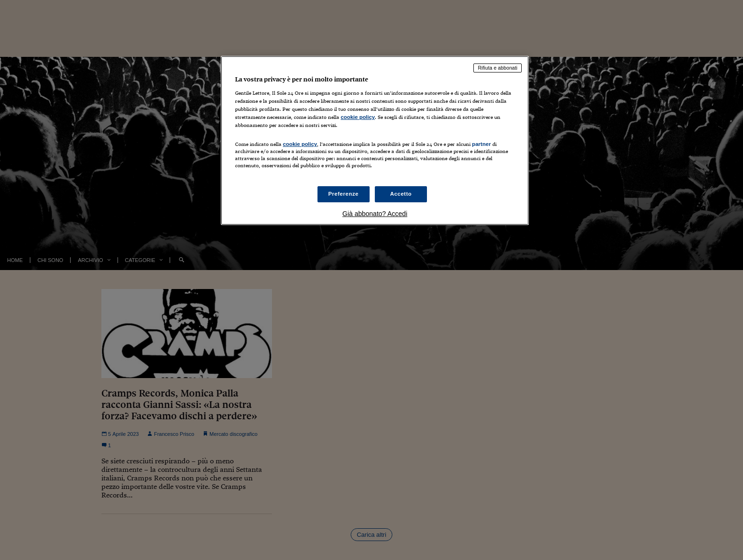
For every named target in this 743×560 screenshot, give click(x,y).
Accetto (401, 194)
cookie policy (358, 117)
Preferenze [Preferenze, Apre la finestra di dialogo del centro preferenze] (344, 194)
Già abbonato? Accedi (375, 214)
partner (481, 144)
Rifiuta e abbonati (498, 68)
